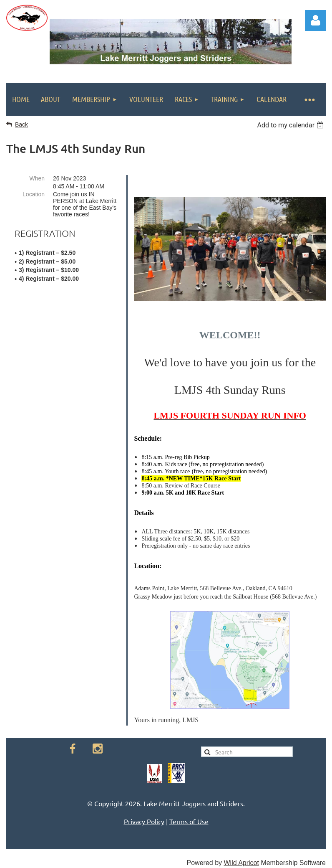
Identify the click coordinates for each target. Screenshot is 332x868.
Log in (315, 20)
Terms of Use (189, 821)
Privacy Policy (144, 821)
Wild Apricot (241, 863)
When (37, 178)
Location (34, 194)
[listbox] (291, 125)
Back (21, 124)
